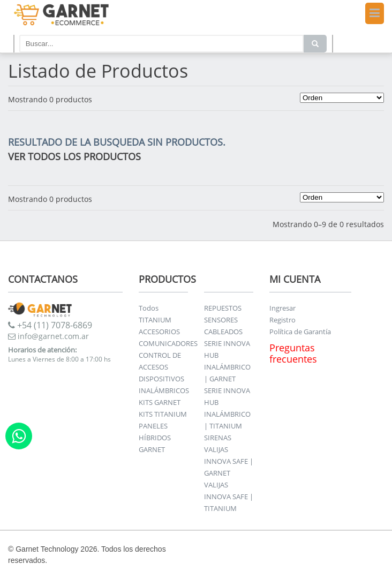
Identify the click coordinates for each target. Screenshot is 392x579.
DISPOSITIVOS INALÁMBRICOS (164, 385)
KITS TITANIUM (163, 414)
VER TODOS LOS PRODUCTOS (74, 156)
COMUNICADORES (168, 343)
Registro (282, 320)
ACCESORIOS (159, 332)
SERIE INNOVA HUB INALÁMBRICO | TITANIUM (227, 408)
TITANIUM (155, 320)
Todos (149, 308)
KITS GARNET (160, 402)
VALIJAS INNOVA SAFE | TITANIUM (229, 497)
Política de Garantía (300, 332)
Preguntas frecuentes (293, 353)
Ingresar (282, 308)
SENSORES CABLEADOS (223, 326)
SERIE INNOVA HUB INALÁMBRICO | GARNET (227, 361)
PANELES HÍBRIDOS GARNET (155, 438)
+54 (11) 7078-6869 (50, 325)
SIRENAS (218, 438)
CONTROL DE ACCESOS (160, 361)
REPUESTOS (223, 308)
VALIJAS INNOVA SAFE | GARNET (229, 461)
